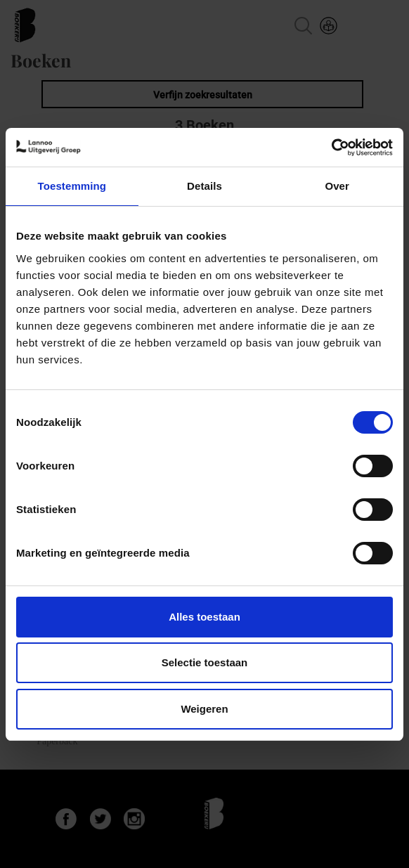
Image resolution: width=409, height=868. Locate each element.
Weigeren (204, 709)
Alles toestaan (204, 617)
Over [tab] (337, 186)
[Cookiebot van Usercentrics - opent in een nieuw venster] (331, 148)
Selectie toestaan (205, 662)
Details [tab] (204, 186)
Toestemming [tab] (72, 186)
